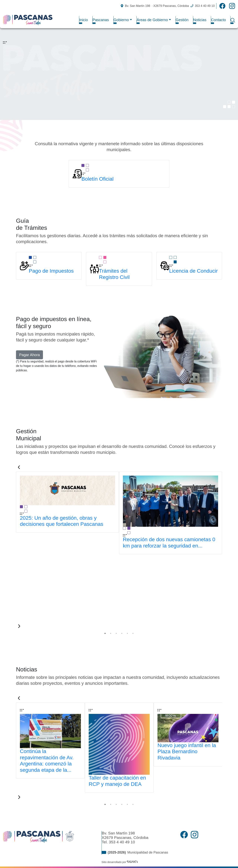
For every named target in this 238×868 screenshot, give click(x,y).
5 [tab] (127, 633)
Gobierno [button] (121, 20)
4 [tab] (122, 633)
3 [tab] (116, 633)
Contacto (218, 20)
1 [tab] (105, 633)
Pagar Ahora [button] (29, 355)
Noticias (200, 20)
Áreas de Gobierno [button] (152, 20)
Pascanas (101, 20)
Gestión (182, 20)
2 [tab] (111, 633)
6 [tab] (133, 633)
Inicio (84, 20)
